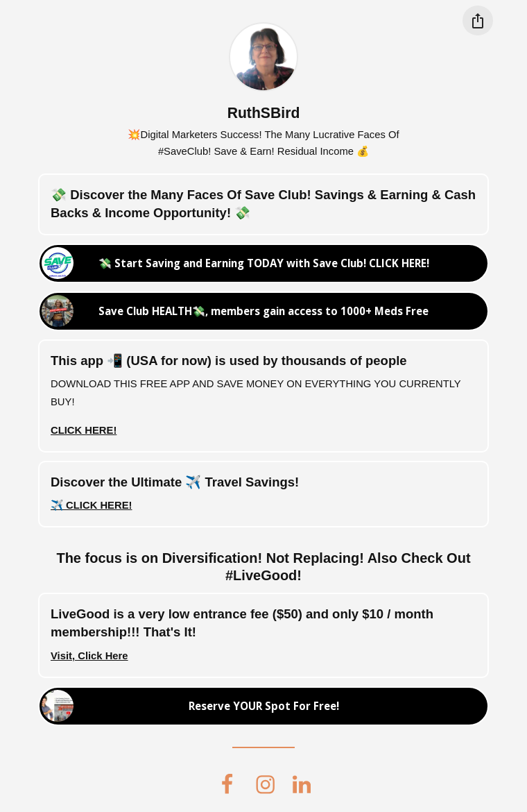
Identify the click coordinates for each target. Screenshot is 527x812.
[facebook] (227, 784)
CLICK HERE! (84, 430)
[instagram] (265, 784)
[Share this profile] (477, 20)
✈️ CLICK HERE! (91, 505)
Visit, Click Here (89, 656)
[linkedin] (302, 784)
